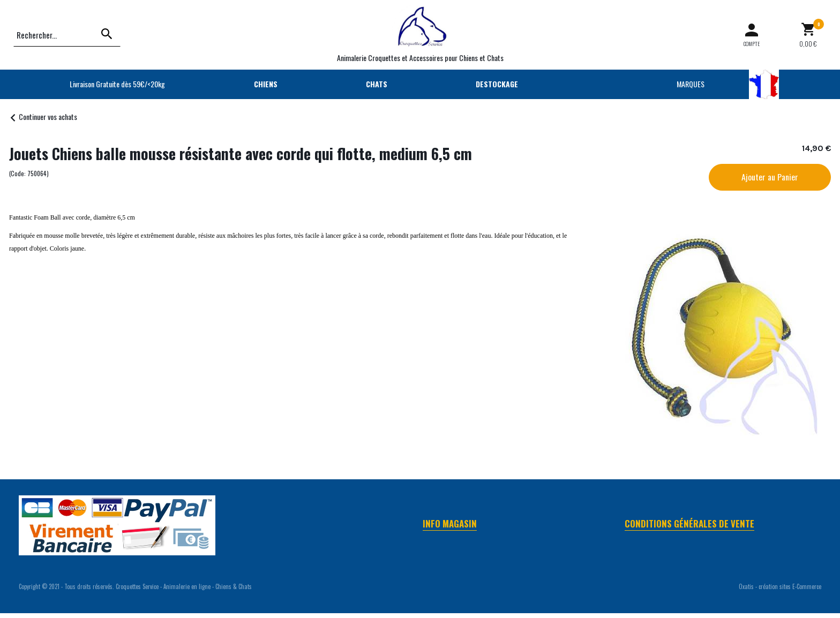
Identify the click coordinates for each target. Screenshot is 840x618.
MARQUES (691, 84)
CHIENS (266, 84)
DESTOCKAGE (497, 84)
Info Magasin (450, 523)
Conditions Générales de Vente (689, 523)
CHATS (377, 84)
